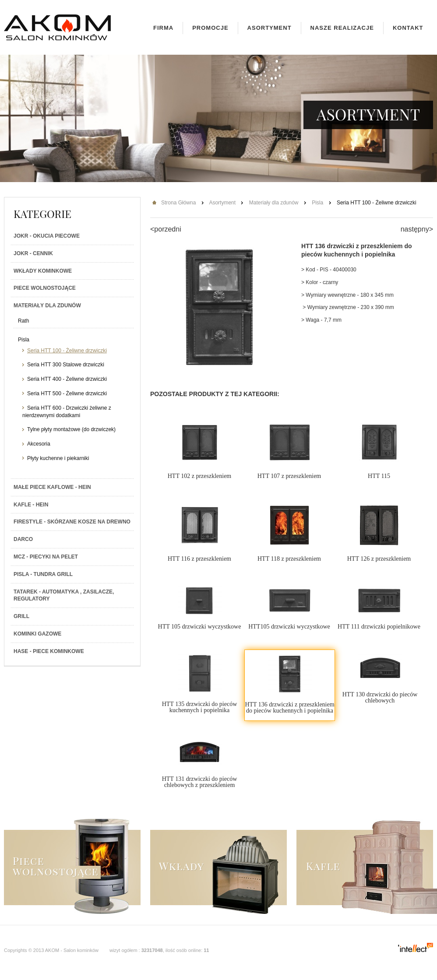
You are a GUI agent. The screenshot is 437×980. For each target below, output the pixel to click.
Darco (23, 539)
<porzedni (166, 229)
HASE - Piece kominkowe (49, 651)
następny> (417, 229)
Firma (163, 28)
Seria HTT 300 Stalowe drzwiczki (66, 365)
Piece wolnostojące (45, 288)
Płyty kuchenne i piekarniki (58, 458)
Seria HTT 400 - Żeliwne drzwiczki (67, 379)
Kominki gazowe (37, 634)
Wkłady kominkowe (43, 271)
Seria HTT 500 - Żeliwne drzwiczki (67, 393)
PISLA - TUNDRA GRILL (43, 574)
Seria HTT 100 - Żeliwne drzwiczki (67, 351)
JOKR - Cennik (33, 253)
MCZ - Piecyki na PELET (46, 557)
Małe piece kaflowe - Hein (52, 487)
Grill (21, 616)
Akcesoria (39, 444)
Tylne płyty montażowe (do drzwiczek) (71, 429)
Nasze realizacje (342, 28)
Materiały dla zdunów (47, 306)
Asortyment (270, 28)
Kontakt (408, 28)
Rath (23, 321)
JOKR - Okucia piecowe (47, 236)
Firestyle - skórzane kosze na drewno (72, 522)
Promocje (210, 28)
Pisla (24, 340)
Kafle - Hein (31, 505)
